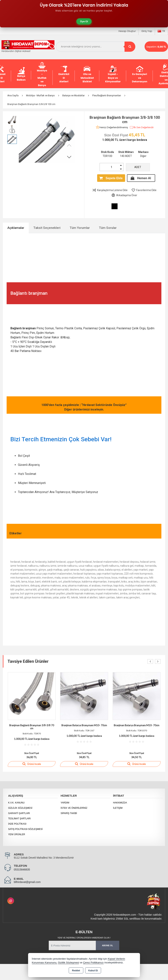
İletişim (118, 808)
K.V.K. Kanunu (16, 803)
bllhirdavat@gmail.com (27, 882)
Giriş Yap (147, 31)
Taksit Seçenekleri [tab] (47, 228)
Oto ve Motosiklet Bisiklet (87, 74)
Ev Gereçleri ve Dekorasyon (140, 74)
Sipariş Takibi (69, 813)
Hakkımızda (120, 803)
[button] (69, 157)
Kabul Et (93, 971)
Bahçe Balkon (21, 74)
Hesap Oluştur (127, 31)
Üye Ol (84, 21)
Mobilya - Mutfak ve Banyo (42, 74)
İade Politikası (17, 824)
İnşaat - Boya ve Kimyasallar (113, 74)
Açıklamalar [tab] (16, 228)
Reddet (76, 971)
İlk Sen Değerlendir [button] (142, 127)
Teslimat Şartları (19, 819)
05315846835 (22, 870)
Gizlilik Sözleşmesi (20, 808)
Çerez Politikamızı (93, 963)
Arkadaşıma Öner (124, 195)
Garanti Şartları (19, 813)
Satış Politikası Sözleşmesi (25, 829)
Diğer (143, 156)
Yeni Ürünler (17, 834)
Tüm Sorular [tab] (108, 228)
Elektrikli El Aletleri (64, 74)
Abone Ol (108, 945)
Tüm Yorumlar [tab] (80, 228)
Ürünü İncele (32, 764)
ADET (138, 167)
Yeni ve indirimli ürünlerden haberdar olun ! (84, 938)
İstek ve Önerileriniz (74, 808)
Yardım (65, 803)
